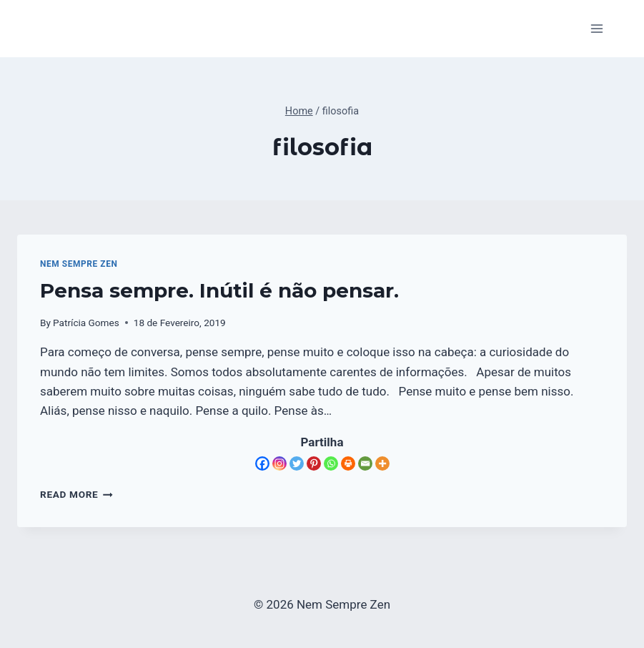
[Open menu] (596, 28)
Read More (76, 494)
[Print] (348, 463)
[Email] (365, 463)
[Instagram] (279, 463)
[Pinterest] (314, 463)
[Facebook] (262, 463)
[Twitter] (297, 463)
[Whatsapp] (331, 463)
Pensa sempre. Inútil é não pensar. (219, 290)
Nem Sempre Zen (79, 264)
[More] (382, 463)
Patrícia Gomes (86, 323)
